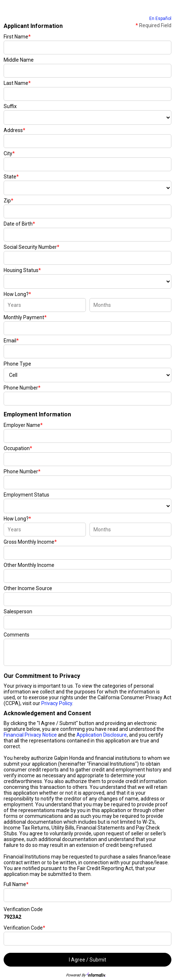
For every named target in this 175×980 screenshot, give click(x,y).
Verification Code (23, 909)
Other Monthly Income (29, 565)
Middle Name (19, 60)
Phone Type (17, 364)
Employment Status (26, 495)
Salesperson (18, 612)
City (9, 153)
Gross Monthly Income (30, 542)
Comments (16, 635)
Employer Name (23, 425)
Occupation (18, 448)
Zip (9, 201)
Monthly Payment (25, 317)
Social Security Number (32, 247)
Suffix (10, 106)
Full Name (16, 884)
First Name (17, 37)
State (11, 177)
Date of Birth (19, 224)
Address (14, 130)
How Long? (17, 294)
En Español (160, 18)
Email (11, 341)
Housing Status (22, 270)
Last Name (17, 83)
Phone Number (22, 388)
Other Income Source (28, 588)
